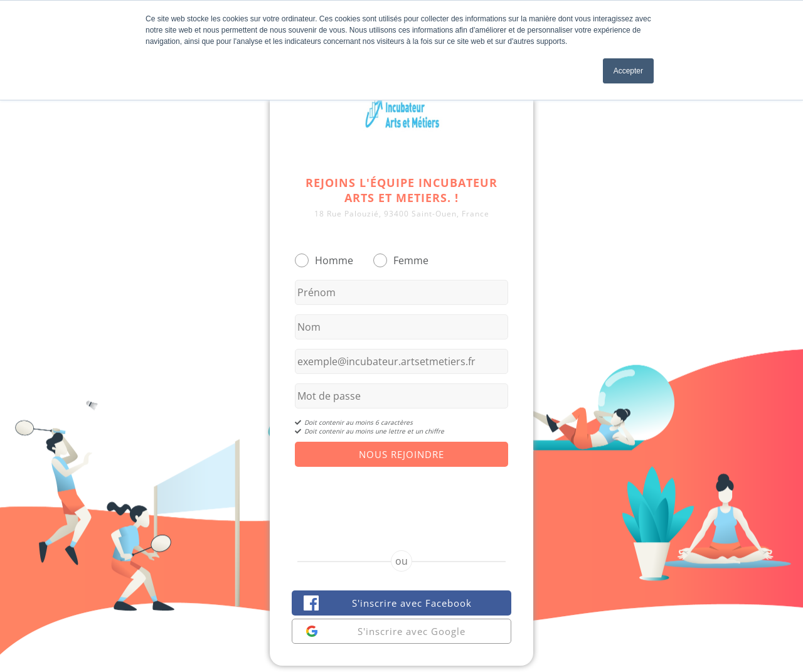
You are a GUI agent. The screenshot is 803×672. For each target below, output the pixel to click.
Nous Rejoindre (401, 454)
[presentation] (401, 498)
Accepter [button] (628, 71)
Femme (411, 260)
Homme (334, 260)
